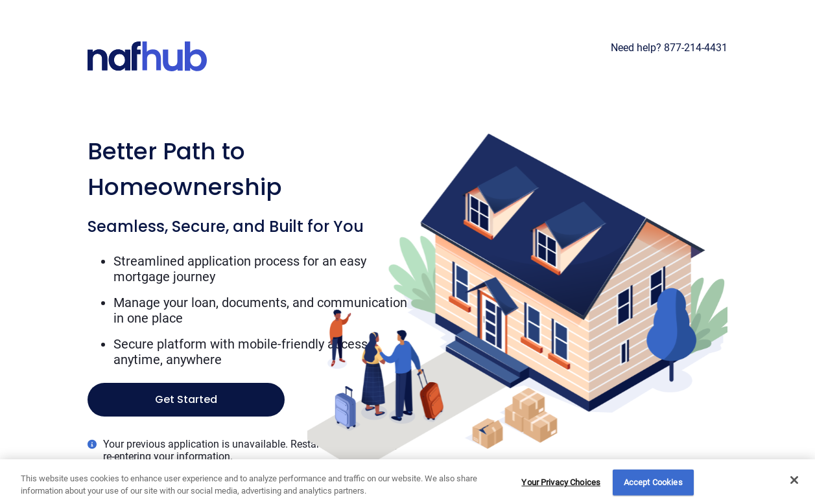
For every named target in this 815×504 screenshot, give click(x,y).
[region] (407, 482)
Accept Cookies (653, 482)
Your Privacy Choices (561, 482)
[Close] (794, 480)
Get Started (186, 399)
